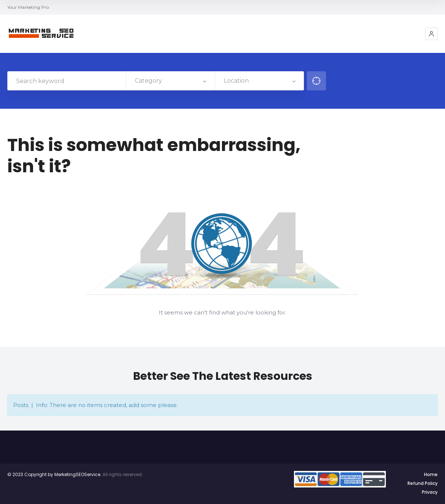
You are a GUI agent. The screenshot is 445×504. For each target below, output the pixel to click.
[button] (431, 34)
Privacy (430, 492)
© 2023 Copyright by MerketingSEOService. (54, 474)
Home (431, 474)
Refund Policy (423, 483)
